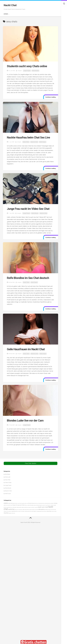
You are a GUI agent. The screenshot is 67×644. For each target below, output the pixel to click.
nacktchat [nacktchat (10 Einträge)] (11, 509)
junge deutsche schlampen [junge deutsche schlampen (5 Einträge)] (11, 507)
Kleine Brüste (35, 71)
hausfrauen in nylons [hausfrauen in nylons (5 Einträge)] (49, 505)
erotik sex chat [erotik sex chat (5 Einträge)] (6, 505)
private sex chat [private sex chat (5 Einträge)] (35, 510)
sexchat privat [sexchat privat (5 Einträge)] (27, 511)
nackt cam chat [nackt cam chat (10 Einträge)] (43, 507)
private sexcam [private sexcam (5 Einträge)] (29, 510)
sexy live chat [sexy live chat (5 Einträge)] (54, 511)
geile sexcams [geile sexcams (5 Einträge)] (43, 505)
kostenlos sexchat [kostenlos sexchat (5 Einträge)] (34, 507)
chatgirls (20, 71)
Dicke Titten (26, 142)
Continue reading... (51, 97)
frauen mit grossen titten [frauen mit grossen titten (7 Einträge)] (19, 505)
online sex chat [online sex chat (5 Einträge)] (17, 510)
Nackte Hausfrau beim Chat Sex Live (28, 137)
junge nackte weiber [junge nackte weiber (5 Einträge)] (20, 507)
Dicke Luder (8, 477)
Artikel (6, 14)
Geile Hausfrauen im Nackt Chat (26, 349)
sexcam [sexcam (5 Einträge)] (49, 510)
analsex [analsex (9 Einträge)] (6, 503)
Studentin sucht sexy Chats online (27, 66)
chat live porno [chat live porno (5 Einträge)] (22, 503)
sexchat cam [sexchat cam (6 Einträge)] (14, 511)
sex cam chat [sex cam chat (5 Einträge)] (53, 510)
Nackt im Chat (34, 142)
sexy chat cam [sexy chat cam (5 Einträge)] (44, 511)
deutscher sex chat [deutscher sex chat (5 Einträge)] (37, 503)
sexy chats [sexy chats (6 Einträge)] (49, 511)
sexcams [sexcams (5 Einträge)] (10, 511)
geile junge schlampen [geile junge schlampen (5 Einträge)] (36, 505)
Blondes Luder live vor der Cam (25, 421)
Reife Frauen (43, 142)
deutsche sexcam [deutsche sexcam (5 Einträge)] (50, 503)
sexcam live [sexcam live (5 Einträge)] (6, 511)
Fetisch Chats (8, 483)
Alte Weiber (8, 474)
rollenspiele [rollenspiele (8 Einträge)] (41, 509)
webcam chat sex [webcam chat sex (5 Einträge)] (12, 513)
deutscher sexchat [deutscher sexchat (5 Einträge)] (44, 503)
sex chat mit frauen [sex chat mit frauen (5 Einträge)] (21, 511)
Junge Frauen (27, 71)
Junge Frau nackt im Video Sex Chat (28, 209)
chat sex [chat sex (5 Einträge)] (26, 503)
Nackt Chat (10, 5)
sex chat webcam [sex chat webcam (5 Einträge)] (33, 511)
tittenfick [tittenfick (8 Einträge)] (6, 513)
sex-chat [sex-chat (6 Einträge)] (46, 509)
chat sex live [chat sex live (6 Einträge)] (31, 503)
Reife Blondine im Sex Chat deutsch (28, 278)
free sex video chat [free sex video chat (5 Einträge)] (28, 505)
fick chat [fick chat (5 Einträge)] (11, 505)
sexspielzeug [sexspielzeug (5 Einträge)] (39, 511)
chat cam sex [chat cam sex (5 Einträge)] (17, 503)
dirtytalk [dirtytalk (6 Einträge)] (56, 503)
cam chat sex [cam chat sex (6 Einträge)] (11, 503)
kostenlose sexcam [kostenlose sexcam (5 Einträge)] (27, 507)
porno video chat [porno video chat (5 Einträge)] (23, 510)
